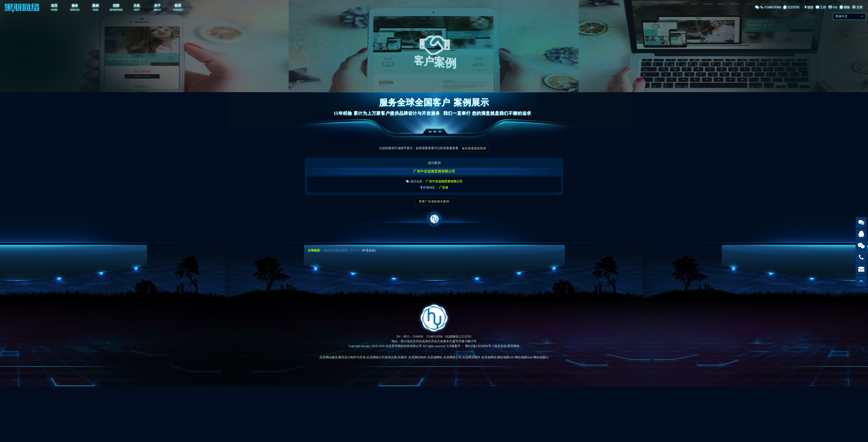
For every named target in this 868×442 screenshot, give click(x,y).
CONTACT (178, 10)
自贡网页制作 (471, 357)
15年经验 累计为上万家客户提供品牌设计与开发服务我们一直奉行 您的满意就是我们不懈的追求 (434, 113)
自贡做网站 (435, 357)
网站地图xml (506, 357)
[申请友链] (369, 250)
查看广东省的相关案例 (434, 201)
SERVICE (75, 10)
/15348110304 (768, 7)
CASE (95, 10)
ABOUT (157, 10)
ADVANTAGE (116, 10)
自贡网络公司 (452, 357)
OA (833, 7)
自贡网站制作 (418, 357)
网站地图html (524, 357)
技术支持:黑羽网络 (507, 346)
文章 (857, 7)
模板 (845, 7)
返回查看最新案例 (474, 148)
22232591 (792, 7)
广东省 (444, 192)
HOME (54, 10)
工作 (821, 7)
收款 (809, 7)
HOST (137, 10)
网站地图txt (541, 357)
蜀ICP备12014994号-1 (479, 346)
